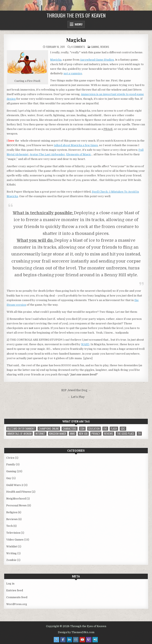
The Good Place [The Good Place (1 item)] (125, 434)
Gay (9, 478)
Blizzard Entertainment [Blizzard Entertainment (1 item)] (21, 429)
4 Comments (78, 47)
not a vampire (73, 73)
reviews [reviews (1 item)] (109, 434)
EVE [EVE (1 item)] (105, 429)
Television (13, 533)
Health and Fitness (19, 492)
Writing (11, 553)
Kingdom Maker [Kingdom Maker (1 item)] (58, 434)
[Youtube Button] (82, 640)
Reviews (105, 47)
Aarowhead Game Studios (97, 60)
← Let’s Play (76, 397)
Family (11, 464)
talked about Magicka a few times (76, 145)
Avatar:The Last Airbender (47, 154)
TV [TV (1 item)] (139, 434)
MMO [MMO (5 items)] (73, 434)
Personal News (16, 505)
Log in (10, 584)
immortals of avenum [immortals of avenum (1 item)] (19, 434)
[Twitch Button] (89, 640)
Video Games (15, 540)
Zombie (11, 560)
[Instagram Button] (76, 640)
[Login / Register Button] (95, 640)
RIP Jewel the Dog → (76, 390)
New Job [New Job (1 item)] (83, 434)
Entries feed (15, 590)
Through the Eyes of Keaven (76, 15)
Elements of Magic (79, 154)
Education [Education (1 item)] (94, 429)
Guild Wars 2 (15, 485)
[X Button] (56, 640)
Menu (79, 24)
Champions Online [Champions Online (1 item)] (49, 429)
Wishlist (12, 546)
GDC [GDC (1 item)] (123, 429)
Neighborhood (16, 499)
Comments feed (17, 597)
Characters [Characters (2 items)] (70, 429)
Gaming (95, 47)
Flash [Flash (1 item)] (114, 429)
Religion (12, 512)
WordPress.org (17, 604)
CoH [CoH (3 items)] (82, 429)
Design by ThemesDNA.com (76, 632)
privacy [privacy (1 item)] (96, 434)
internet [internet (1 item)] (40, 434)
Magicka (76, 40)
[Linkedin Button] (69, 640)
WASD (85, 344)
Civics (10, 458)
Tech (9, 526)
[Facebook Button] (63, 640)
